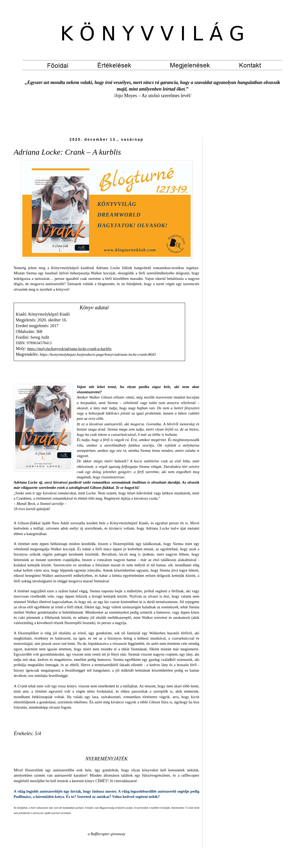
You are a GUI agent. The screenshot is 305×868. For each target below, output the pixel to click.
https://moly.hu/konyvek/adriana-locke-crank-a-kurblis (69, 349)
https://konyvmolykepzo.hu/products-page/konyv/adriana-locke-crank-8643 (98, 354)
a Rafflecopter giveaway (106, 834)
